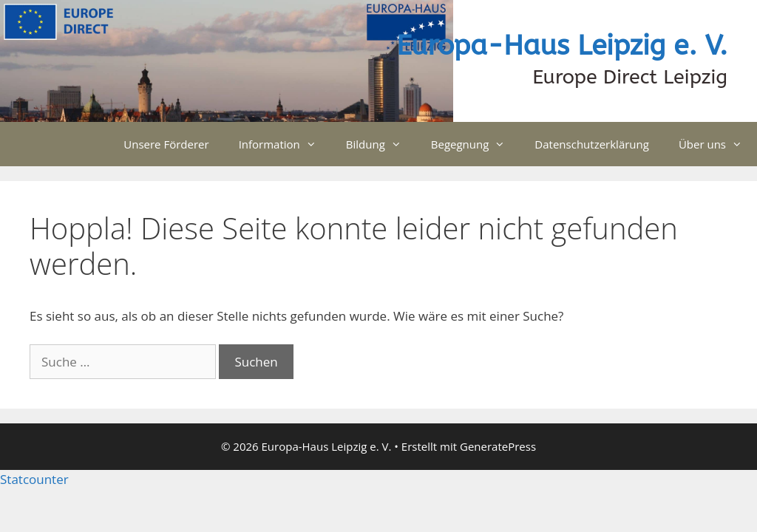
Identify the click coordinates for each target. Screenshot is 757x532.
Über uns (718, 144)
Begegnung (476, 144)
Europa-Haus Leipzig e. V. (562, 46)
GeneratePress (498, 446)
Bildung (381, 144)
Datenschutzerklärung (592, 144)
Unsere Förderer (166, 144)
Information (285, 144)
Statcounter (34, 479)
